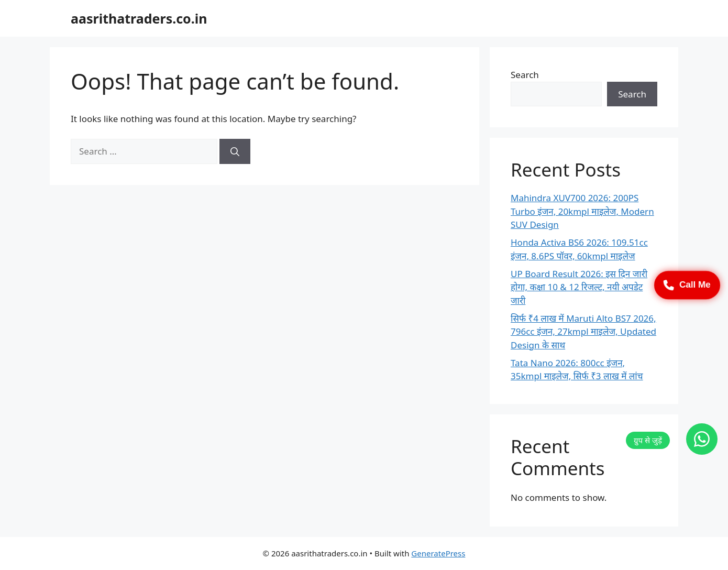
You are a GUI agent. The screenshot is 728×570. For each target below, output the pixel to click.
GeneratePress (438, 553)
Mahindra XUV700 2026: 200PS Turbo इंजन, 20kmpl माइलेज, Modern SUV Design (582, 211)
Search (525, 75)
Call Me (687, 285)
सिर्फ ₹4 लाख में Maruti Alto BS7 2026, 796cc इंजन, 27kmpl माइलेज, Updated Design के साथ (583, 332)
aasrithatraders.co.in (139, 18)
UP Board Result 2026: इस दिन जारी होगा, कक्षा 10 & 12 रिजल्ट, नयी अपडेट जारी (579, 287)
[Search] (235, 151)
